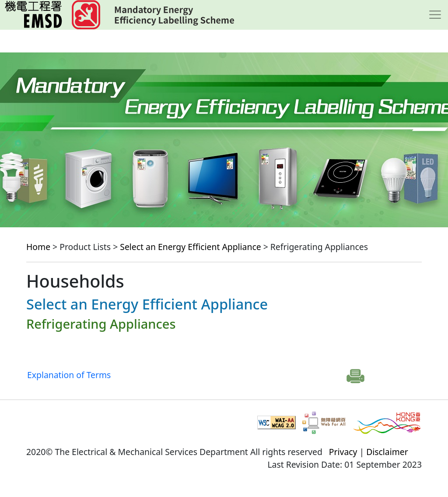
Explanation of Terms (69, 375)
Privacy (343, 452)
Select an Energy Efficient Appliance (190, 247)
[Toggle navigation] (435, 15)
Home (38, 247)
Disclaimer (387, 452)
